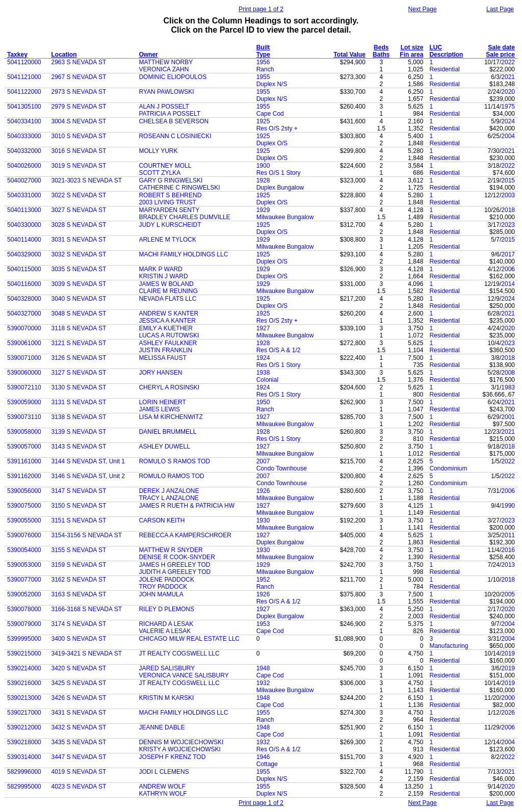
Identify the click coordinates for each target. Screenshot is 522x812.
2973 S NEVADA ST (79, 92)
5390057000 (24, 447)
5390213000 (24, 698)
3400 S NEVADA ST (79, 639)
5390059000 (24, 402)
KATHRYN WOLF (163, 794)
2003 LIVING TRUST (167, 202)
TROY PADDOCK (163, 587)
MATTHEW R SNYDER (171, 550)
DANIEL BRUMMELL (167, 432)
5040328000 (24, 299)
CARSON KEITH (162, 520)
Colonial (267, 380)
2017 (508, 254)
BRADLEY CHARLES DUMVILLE (184, 217)
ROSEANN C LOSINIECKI (175, 136)
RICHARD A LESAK (166, 624)
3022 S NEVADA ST (79, 195)
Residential (444, 69)
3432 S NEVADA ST (79, 727)
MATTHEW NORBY (166, 62)
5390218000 (24, 742)
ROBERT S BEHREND (170, 195)
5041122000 (24, 92)
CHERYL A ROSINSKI (169, 387)
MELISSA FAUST (162, 358)
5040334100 (24, 121)
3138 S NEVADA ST (79, 417)
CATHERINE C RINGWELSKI (179, 188)
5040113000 (24, 210)
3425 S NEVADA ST (79, 683)
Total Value (349, 55)
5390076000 (24, 535)
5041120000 (24, 62)
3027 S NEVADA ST (79, 210)
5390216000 (24, 683)
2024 (508, 121)
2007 (263, 461)
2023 (508, 225)
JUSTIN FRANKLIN (165, 350)
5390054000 (24, 550)
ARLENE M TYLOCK (167, 240)
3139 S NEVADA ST (79, 432)
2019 (508, 653)
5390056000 (24, 491)
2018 (508, 210)
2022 (508, 62)
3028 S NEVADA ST (79, 225)
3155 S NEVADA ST (79, 550)
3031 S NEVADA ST (79, 240)
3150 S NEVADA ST (79, 506)
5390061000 (24, 343)
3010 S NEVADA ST (79, 136)
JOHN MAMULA (161, 594)
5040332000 (24, 151)
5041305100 (24, 107)
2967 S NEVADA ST (79, 77)
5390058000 (24, 432)
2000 (508, 698)
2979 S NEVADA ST (79, 107)
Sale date (501, 47)
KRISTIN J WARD (163, 276)
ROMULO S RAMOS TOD (174, 461)
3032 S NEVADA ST (79, 254)
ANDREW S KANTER (168, 313)
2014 (508, 284)
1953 (263, 624)
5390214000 (24, 668)
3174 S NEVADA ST (79, 624)
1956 (263, 62)
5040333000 (24, 136)
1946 (263, 757)
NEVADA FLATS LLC (167, 299)
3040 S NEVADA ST (79, 299)
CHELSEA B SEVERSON (174, 121)
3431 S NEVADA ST (79, 713)
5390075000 (24, 506)
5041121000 (24, 77)
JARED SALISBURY (167, 668)
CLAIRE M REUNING (168, 291)
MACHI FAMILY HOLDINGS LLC (183, 254)
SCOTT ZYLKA (160, 173)
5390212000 (24, 727)
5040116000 (24, 284)
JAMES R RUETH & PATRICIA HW (187, 506)
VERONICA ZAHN (164, 69)
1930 (263, 520)
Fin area (411, 55)
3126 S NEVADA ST (79, 358)
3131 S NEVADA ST (79, 402)
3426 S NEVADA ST (79, 698)
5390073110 (24, 417)
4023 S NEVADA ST (79, 787)
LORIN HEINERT (162, 402)
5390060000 (24, 373)
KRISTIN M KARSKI (166, 698)
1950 (263, 402)
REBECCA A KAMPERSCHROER (185, 535)
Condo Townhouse (282, 468)
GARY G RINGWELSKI (171, 180)
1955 (263, 77)
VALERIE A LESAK (165, 631)
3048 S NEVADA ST (79, 313)
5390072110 (24, 387)
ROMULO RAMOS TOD (171, 476)
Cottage (267, 764)
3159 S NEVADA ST (79, 565)
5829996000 (24, 772)
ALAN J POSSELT (164, 107)
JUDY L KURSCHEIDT (170, 225)
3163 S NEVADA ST (79, 594)
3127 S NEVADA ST (79, 373)
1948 (263, 668)
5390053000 (24, 565)
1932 (263, 683)
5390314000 (24, 757)
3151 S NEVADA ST (79, 520)
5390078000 (24, 609)
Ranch (265, 69)
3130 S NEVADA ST (79, 387)
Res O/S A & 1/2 (279, 350)
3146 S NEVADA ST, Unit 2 (88, 476)
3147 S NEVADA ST (79, 491)
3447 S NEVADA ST (79, 757)
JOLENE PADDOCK (166, 580)
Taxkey (17, 55)
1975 (508, 107)
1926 (263, 491)
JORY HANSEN (160, 373)
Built (263, 47)
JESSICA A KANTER (167, 321)
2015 (508, 180)
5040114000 (24, 240)
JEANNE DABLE (162, 727)
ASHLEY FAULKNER (168, 343)
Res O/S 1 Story (279, 173)
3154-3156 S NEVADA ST (87, 535)
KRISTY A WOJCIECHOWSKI (179, 749)
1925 (263, 121)
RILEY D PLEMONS (166, 609)
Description (446, 55)
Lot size (412, 47)
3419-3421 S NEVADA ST (87, 653)
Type (263, 55)
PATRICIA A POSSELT (169, 114)
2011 (508, 535)
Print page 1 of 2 (261, 9)
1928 (263, 180)
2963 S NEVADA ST (79, 62)
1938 (263, 373)
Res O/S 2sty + (277, 128)
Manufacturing (449, 646)
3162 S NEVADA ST (79, 580)
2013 (508, 565)
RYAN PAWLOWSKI (166, 92)
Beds (381, 47)
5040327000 (24, 313)
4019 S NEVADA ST (79, 772)
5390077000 (24, 580)
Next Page (423, 9)
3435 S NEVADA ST (79, 742)
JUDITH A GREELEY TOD (175, 572)
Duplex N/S (272, 84)
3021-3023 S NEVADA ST (87, 180)
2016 (508, 550)
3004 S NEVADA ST (79, 121)
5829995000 (24, 787)
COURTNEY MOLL (165, 166)
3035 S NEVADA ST (79, 269)
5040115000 (24, 269)
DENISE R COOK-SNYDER (177, 557)
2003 (508, 195)
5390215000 (24, 653)
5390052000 (24, 594)
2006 (508, 269)
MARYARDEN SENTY (169, 210)
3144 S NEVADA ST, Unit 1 (88, 461)
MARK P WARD (160, 269)
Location (64, 55)
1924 (263, 358)
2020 (508, 92)
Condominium (448, 468)
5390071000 (24, 358)
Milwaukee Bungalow (285, 217)
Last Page (500, 9)
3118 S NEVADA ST (79, 328)
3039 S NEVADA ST (79, 284)
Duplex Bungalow (280, 188)
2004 (508, 136)
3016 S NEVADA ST (79, 151)
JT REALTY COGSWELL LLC (179, 653)
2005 (508, 594)
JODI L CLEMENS (164, 772)
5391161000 (24, 461)
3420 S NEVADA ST (79, 668)
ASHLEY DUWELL (164, 447)
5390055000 (24, 520)
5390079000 (24, 624)
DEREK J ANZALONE (169, 491)
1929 (263, 210)
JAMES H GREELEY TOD (174, 565)
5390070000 (24, 328)
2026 (508, 713)
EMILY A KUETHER (166, 328)
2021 (508, 77)
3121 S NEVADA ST (79, 343)
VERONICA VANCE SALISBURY (184, 675)
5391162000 (24, 476)
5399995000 (24, 639)
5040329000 (24, 254)
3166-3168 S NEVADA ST (87, 609)
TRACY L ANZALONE (168, 498)
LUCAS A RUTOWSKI (169, 335)
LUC (436, 47)
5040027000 (24, 180)
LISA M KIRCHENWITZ (171, 417)
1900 (263, 166)
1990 (508, 506)
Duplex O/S (272, 143)
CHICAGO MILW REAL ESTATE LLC (189, 639)
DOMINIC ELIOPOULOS (173, 77)
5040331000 (24, 195)
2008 (508, 373)
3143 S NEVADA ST (79, 447)
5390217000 (24, 713)
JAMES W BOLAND (166, 284)
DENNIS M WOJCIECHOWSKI (181, 742)
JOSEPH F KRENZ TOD (172, 757)
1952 (263, 580)
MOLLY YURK (158, 151)
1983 (508, 387)
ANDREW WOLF (162, 787)
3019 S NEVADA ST (79, 166)
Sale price (500, 55)
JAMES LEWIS (159, 409)
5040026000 (24, 166)
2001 (508, 417)
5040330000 (24, 225)
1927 (263, 328)
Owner (148, 55)
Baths (381, 55)
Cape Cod (270, 114)
